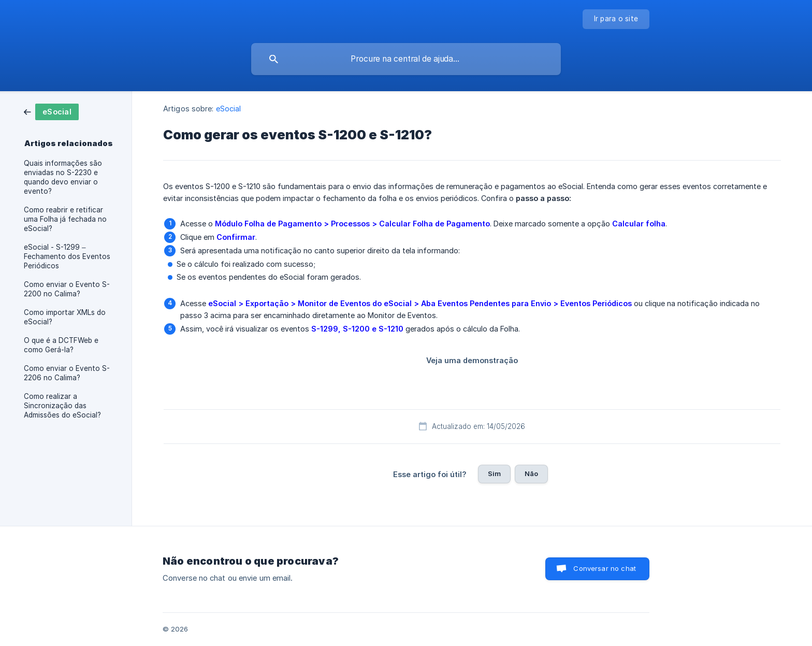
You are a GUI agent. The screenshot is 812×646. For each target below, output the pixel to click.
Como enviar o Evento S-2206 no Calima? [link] (67, 373)
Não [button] (531, 473)
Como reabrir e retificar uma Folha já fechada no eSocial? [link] (65, 219)
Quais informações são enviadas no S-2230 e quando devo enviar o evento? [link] (63, 177)
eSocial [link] (229, 109)
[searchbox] (406, 59)
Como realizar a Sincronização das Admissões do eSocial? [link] (62, 406)
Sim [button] (494, 473)
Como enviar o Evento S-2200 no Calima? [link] (67, 289)
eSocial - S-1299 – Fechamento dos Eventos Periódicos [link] (67, 256)
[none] (616, 19)
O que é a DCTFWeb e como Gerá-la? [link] (61, 345)
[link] (51, 111)
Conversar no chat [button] (605, 568)
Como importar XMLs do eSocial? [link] (65, 317)
